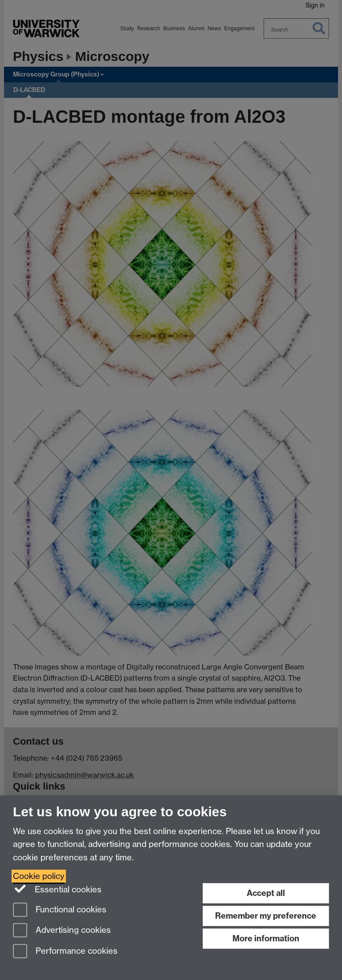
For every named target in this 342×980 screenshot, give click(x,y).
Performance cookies (65, 952)
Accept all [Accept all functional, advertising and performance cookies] (266, 893)
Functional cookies (60, 910)
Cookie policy (39, 876)
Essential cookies (57, 889)
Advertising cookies (62, 931)
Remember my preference (266, 916)
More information (266, 938)
